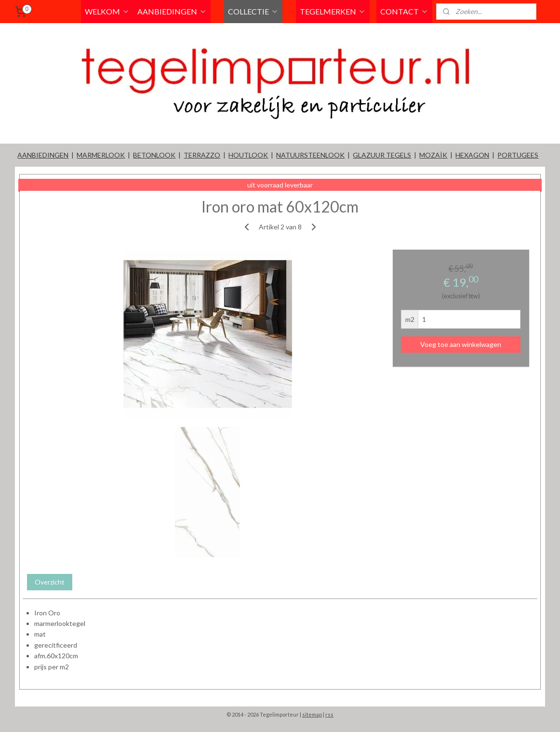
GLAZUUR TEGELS (382, 155)
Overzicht (50, 582)
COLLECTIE (253, 11)
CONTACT (404, 11)
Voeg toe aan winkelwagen (461, 344)
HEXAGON (472, 155)
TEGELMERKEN (333, 11)
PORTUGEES (518, 155)
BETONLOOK (154, 155)
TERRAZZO (202, 155)
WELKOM (107, 11)
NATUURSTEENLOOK (310, 155)
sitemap (312, 714)
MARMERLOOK (101, 155)
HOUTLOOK (248, 155)
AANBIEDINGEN (172, 11)
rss (329, 714)
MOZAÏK (433, 155)
